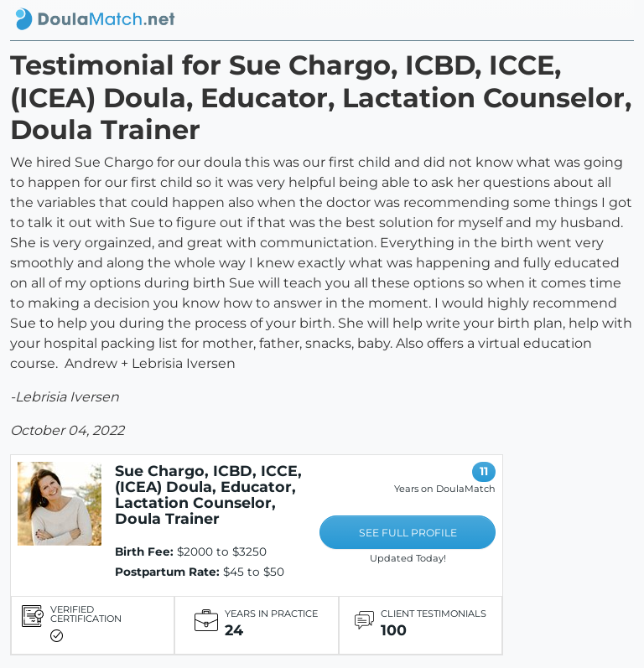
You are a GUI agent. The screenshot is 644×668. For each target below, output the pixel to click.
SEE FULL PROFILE (408, 533)
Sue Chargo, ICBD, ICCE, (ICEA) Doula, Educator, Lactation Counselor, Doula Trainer (208, 495)
